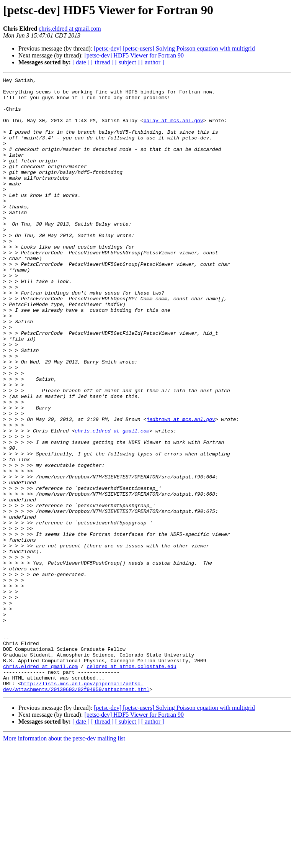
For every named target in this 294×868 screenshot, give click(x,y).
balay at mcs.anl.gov (173, 129)
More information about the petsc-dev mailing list (64, 861)
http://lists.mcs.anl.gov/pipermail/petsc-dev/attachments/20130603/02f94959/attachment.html (76, 809)
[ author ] (153, 62)
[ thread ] (102, 62)
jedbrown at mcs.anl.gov (180, 488)
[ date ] (81, 62)
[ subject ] (127, 62)
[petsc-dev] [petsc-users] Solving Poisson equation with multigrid (174, 48)
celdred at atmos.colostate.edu (131, 784)
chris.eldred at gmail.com (70, 29)
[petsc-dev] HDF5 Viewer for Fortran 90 (134, 55)
